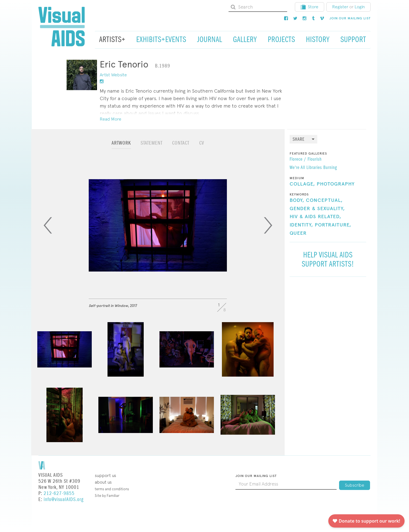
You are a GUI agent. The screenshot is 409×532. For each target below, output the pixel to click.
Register (340, 7)
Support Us (105, 475)
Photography (336, 184)
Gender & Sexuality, (317, 209)
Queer (298, 233)
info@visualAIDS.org (64, 500)
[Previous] (48, 225)
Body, (297, 200)
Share (299, 139)
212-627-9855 (59, 493)
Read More (111, 119)
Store (310, 7)
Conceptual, (324, 200)
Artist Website (113, 75)
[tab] (121, 146)
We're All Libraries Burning (313, 168)
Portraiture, (333, 225)
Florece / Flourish (306, 160)
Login (360, 7)
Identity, (301, 225)
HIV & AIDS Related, (315, 217)
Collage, (302, 184)
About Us (103, 482)
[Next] (268, 225)
